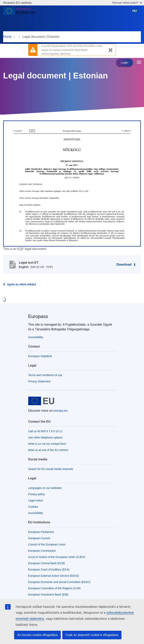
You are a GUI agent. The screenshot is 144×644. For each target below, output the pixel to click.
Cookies (33, 507)
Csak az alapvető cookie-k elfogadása (92, 635)
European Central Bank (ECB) (47, 563)
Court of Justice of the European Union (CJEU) (57, 557)
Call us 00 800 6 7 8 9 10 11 (45, 431)
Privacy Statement (39, 381)
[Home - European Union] (19, 13)
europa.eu (61, 411)
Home (7, 37)
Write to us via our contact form (47, 444)
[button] (72, 183)
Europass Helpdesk (40, 356)
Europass (38, 316)
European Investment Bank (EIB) (48, 595)
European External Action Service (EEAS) (54, 576)
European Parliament (41, 532)
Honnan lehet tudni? (127, 3)
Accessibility (36, 337)
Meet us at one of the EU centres (48, 450)
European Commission (42, 551)
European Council (39, 538)
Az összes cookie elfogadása (37, 635)
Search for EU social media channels (51, 469)
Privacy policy (37, 494)
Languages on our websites (45, 488)
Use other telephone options (45, 437)
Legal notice (36, 500)
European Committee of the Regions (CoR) (54, 588)
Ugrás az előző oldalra (22, 284)
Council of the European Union (47, 544)
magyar (135, 12)
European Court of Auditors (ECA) (49, 569)
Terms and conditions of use (45, 375)
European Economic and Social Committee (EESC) (59, 582)
